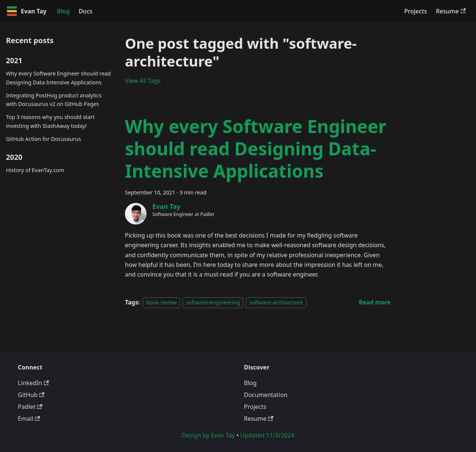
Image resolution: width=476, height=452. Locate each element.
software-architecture (276, 302)
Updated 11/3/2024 (267, 435)
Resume (451, 11)
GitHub (31, 395)
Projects (416, 11)
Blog (63, 11)
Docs (85, 11)
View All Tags (143, 81)
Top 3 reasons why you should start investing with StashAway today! (50, 121)
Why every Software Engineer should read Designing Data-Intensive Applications (58, 78)
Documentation (266, 395)
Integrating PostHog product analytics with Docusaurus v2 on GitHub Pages (54, 100)
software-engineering (213, 302)
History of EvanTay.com (35, 170)
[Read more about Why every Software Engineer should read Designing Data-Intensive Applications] (375, 302)
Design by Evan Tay (208, 435)
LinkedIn (33, 383)
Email (29, 419)
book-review (161, 302)
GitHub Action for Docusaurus (44, 139)
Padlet (30, 407)
